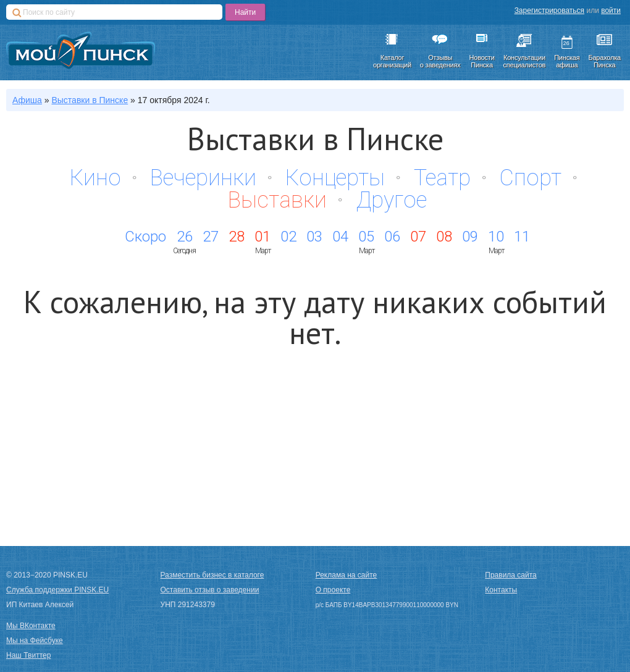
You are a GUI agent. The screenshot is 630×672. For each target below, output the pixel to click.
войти (611, 10)
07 (418, 237)
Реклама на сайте (346, 575)
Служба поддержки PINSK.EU (57, 590)
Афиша (27, 100)
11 (522, 237)
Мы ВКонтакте (31, 626)
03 (314, 237)
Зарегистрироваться (549, 10)
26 (185, 237)
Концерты (335, 178)
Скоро (145, 237)
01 (262, 237)
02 (288, 237)
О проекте (333, 590)
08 (444, 237)
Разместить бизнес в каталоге (212, 575)
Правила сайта (510, 575)
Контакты (501, 590)
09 (470, 237)
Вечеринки (203, 178)
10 (496, 237)
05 (366, 237)
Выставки (277, 200)
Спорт (531, 178)
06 (392, 237)
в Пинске (90, 100)
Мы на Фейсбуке (35, 640)
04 (340, 237)
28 (237, 237)
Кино (95, 178)
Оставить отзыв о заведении (210, 590)
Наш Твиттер (28, 655)
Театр (442, 178)
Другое (391, 200)
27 (211, 237)
